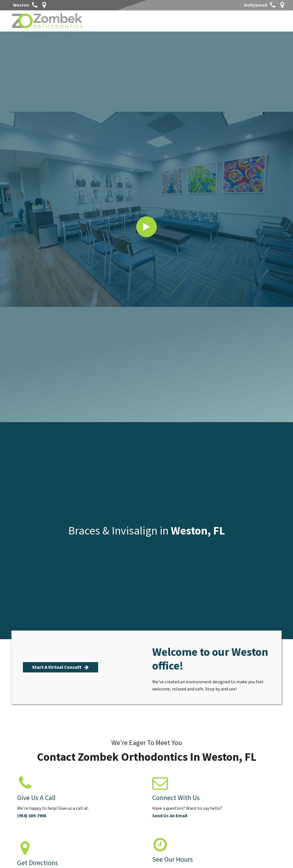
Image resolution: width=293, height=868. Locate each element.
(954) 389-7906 (32, 816)
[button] (61, 667)
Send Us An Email (170, 816)
